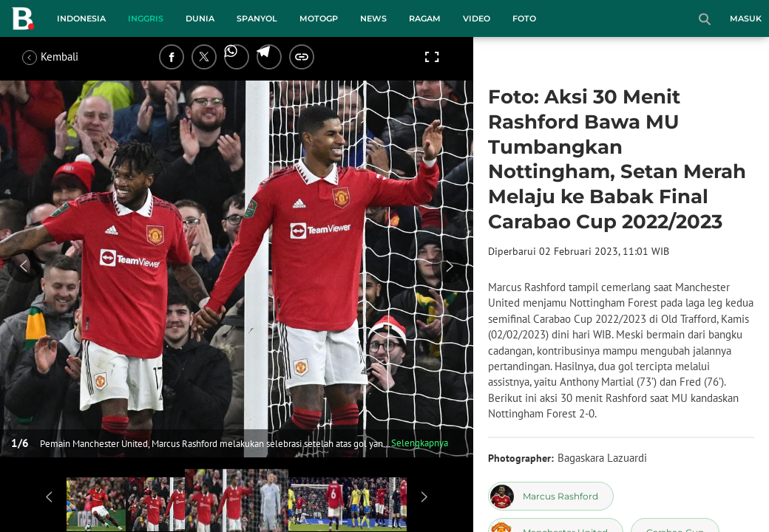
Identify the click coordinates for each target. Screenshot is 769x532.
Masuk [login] (746, 18)
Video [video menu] (477, 18)
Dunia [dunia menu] (200, 18)
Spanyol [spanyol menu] (257, 18)
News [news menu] (373, 18)
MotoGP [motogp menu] (319, 18)
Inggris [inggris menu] (146, 18)
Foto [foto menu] (524, 18)
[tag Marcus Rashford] (551, 496)
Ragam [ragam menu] (425, 18)
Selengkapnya (420, 443)
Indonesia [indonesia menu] (81, 18)
